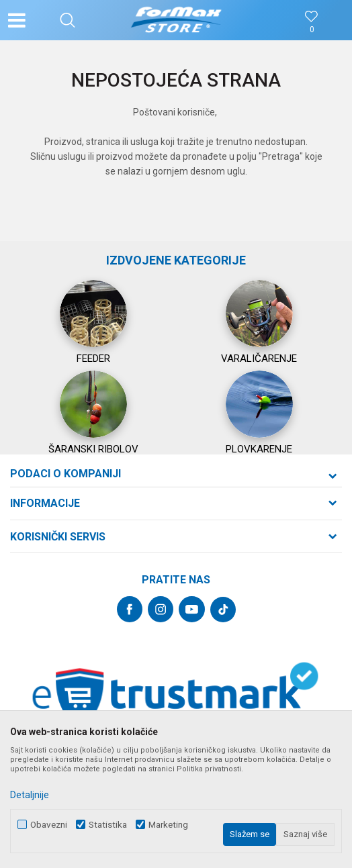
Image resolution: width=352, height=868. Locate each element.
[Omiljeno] (312, 30)
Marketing (168, 825)
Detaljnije (30, 795)
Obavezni (49, 825)
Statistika (108, 825)
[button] (68, 20)
